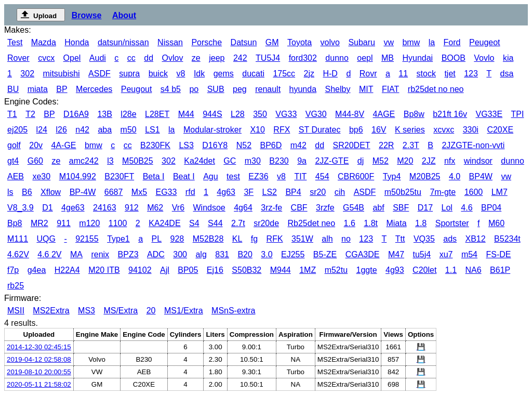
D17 (425, 208)
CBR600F (356, 176)
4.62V (18, 254)
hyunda (303, 89)
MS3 (87, 311)
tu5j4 (422, 254)
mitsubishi (62, 74)
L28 (238, 114)
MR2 (39, 223)
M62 (155, 208)
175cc (284, 74)
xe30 (41, 176)
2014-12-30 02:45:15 (39, 347)
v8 (181, 74)
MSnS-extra (233, 311)
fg (254, 239)
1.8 (421, 223)
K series (410, 130)
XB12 (476, 239)
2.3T (411, 145)
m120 (89, 223)
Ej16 (215, 270)
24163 (105, 208)
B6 (27, 192)
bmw (411, 42)
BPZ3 (128, 254)
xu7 (446, 254)
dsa (507, 74)
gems (224, 74)
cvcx (46, 58)
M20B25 (425, 176)
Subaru (362, 42)
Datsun (244, 42)
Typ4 (392, 176)
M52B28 (208, 239)
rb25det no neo (436, 89)
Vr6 (178, 208)
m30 (253, 161)
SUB (216, 89)
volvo (330, 42)
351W (302, 239)
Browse (87, 15)
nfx (450, 161)
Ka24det (199, 161)
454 (322, 176)
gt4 (13, 161)
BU (13, 89)
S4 (194, 223)
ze (196, 58)
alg (201, 254)
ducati (253, 74)
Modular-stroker (212, 130)
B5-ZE (325, 254)
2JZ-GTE (332, 161)
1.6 (350, 223)
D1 (47, 208)
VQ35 (424, 239)
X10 (257, 130)
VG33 (286, 114)
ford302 (303, 58)
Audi (98, 58)
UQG (46, 239)
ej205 (17, 130)
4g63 (226, 192)
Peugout (137, 89)
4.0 (455, 176)
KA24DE (164, 223)
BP (62, 89)
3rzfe (325, 208)
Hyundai (417, 58)
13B (104, 114)
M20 (405, 161)
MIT (366, 89)
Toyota (300, 42)
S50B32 (247, 270)
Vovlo (484, 58)
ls (10, 192)
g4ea (37, 270)
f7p (13, 270)
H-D (330, 74)
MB (388, 58)
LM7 (500, 192)
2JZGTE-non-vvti (473, 145)
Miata (396, 223)
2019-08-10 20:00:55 (39, 372)
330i (471, 130)
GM (272, 42)
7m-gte (443, 192)
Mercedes (94, 89)
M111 (18, 239)
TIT (300, 176)
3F (249, 192)
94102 (140, 270)
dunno (337, 58)
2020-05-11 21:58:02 (39, 384)
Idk (199, 74)
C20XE (500, 130)
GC (230, 161)
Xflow (51, 192)
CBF (299, 208)
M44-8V (350, 114)
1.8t (371, 223)
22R (386, 145)
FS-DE (498, 254)
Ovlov (172, 58)
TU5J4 (268, 58)
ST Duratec (320, 130)
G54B (354, 208)
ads (450, 239)
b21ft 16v (450, 114)
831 (222, 254)
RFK (275, 239)
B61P (500, 270)
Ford (452, 42)
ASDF (99, 74)
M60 (496, 223)
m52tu (336, 270)
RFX (282, 130)
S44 (215, 223)
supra (129, 74)
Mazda (44, 42)
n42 (82, 130)
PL (157, 239)
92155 (87, 239)
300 (180, 254)
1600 (474, 192)
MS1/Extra (184, 311)
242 (240, 58)
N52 (244, 145)
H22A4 (67, 270)
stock (426, 74)
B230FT (119, 176)
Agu (210, 176)
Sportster (452, 223)
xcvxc (444, 130)
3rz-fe (271, 208)
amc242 (84, 161)
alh (327, 239)
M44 (186, 114)
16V (379, 130)
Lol (447, 208)
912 (132, 208)
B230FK (155, 145)
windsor (478, 161)
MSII (16, 311)
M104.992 (78, 176)
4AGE (384, 114)
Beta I (154, 176)
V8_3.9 (21, 208)
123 (471, 74)
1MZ (308, 270)
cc (131, 58)
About (124, 15)
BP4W (481, 176)
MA (76, 254)
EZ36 (258, 176)
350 (260, 114)
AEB (16, 176)
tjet (450, 74)
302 (27, 74)
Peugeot (485, 42)
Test (15, 42)
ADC (156, 254)
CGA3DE (363, 254)
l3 (110, 161)
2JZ (429, 161)
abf (378, 208)
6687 (114, 192)
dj (361, 161)
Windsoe (209, 208)
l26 (61, 130)
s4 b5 (171, 89)
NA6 (474, 270)
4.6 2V (49, 254)
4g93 (395, 270)
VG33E (489, 114)
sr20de (266, 223)
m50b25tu (403, 192)
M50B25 (138, 161)
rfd (190, 192)
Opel (72, 58)
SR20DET (352, 145)
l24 (42, 130)
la (432, 42)
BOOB (454, 58)
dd (149, 58)
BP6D (271, 145)
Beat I (184, 176)
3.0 (267, 254)
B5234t (507, 239)
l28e (128, 114)
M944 (281, 270)
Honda (77, 42)
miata (38, 89)
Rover (18, 58)
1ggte (367, 270)
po (194, 89)
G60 (35, 161)
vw (389, 42)
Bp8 (15, 223)
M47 (396, 254)
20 (151, 311)
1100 (118, 223)
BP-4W (83, 192)
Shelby (338, 89)
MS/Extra (121, 311)
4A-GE (64, 145)
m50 (129, 130)
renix (100, 254)
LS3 (186, 145)
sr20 (318, 192)
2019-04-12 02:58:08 (39, 359)
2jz (309, 74)
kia (508, 58)
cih (340, 192)
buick (158, 74)
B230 (279, 161)
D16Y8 (215, 145)
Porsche (207, 42)
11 (403, 74)
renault (268, 89)
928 (177, 239)
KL (237, 239)
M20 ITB (104, 270)
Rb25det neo (312, 223)
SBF (401, 208)
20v (36, 145)
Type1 (118, 239)
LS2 (270, 192)
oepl (365, 58)
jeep (217, 58)
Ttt (400, 239)
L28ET (157, 114)
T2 (30, 114)
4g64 (243, 208)
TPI (518, 114)
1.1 (451, 270)
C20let (424, 270)
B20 (245, 254)
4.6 (467, 208)
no (346, 239)
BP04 (491, 208)
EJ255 (293, 254)
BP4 (293, 192)
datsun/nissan (123, 42)
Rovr (368, 74)
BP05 (188, 270)
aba (105, 130)
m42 (298, 145)
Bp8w (414, 114)
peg (240, 89)
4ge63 (73, 208)
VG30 (316, 114)
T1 (12, 114)
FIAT (390, 89)
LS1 (152, 130)
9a (302, 161)
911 (64, 223)
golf (14, 145)
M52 (381, 161)
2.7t (238, 223)
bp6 (356, 130)
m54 (469, 254)
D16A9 (76, 114)
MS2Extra (51, 311)
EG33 (166, 192)
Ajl (165, 270)
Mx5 (139, 192)
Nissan (170, 42)
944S (212, 114)
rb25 (16, 286)
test (233, 176)
